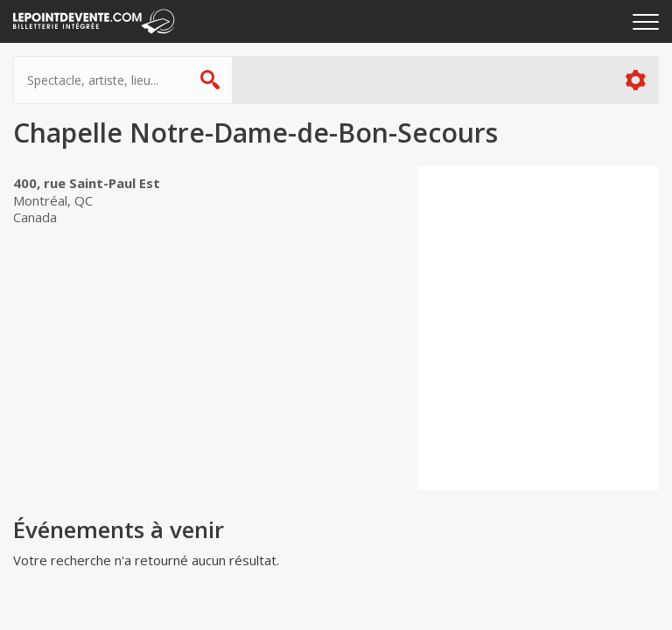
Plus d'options (635, 80)
